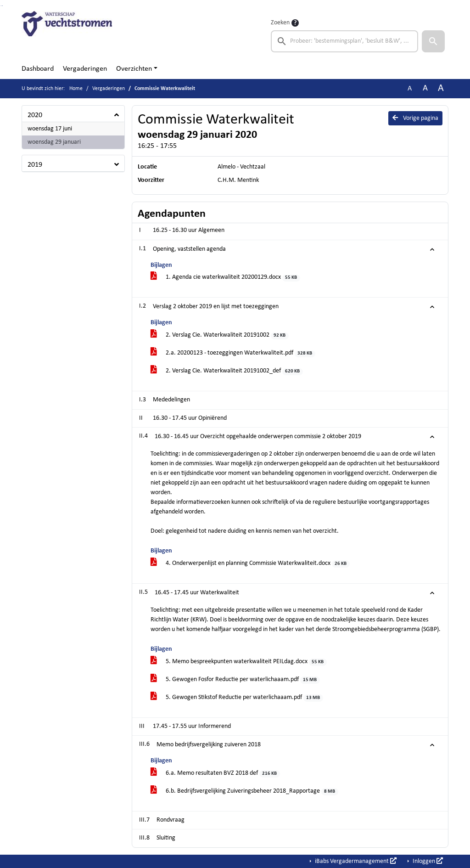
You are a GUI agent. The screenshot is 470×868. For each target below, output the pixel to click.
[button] (433, 41)
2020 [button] (35, 115)
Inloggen (427, 861)
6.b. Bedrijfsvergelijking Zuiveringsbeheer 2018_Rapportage (244, 792)
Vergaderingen (85, 69)
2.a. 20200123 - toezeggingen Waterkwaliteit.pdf (233, 353)
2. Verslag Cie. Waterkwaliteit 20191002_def (227, 371)
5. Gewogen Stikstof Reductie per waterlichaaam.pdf (237, 698)
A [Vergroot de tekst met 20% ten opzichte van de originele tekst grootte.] (425, 88)
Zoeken (280, 23)
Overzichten (134, 69)
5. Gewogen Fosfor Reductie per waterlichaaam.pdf (235, 680)
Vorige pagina (415, 118)
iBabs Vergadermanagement (355, 861)
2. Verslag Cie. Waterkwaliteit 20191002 (220, 335)
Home (76, 89)
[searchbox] (344, 41)
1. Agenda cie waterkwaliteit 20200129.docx (225, 278)
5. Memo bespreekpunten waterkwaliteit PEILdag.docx (239, 662)
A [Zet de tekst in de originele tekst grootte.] (410, 89)
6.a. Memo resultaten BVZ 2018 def (215, 774)
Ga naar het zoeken (1, 6)
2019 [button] (35, 165)
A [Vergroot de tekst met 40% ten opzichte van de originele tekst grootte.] (441, 88)
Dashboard (38, 69)
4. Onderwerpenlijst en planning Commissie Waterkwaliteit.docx (250, 564)
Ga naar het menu (3, 6)
